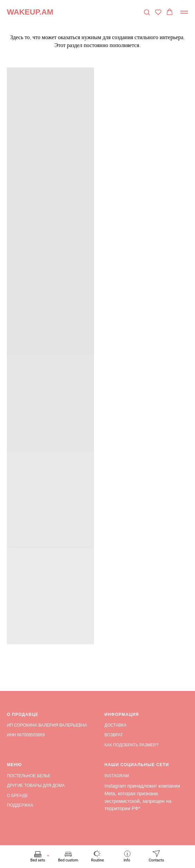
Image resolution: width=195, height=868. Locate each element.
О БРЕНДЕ (17, 796)
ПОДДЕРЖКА (20, 805)
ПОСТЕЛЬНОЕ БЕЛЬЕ (29, 776)
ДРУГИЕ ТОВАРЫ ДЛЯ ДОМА (36, 786)
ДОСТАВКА (115, 725)
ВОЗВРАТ (114, 735)
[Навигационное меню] (184, 12)
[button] (147, 12)
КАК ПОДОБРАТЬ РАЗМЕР (130, 745)
